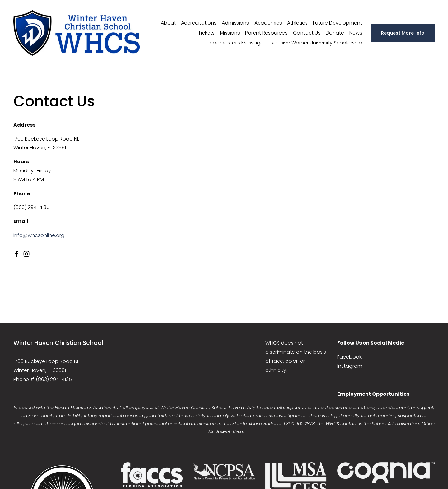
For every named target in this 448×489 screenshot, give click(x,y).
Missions (230, 33)
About (168, 23)
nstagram (350, 366)
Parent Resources (266, 33)
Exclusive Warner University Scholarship (315, 43)
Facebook (349, 357)
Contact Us (307, 33)
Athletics (297, 23)
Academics (268, 23)
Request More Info (403, 33)
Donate (335, 33)
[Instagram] (26, 254)
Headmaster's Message (235, 43)
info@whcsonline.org (39, 235)
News (356, 33)
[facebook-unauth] (16, 254)
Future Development (338, 23)
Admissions (235, 23)
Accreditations (199, 23)
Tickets (206, 33)
